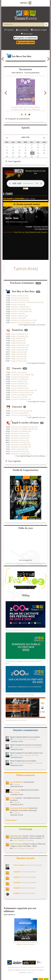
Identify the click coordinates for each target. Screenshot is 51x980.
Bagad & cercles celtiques (25, 422)
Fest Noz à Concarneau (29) (21, 309)
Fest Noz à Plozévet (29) (20, 298)
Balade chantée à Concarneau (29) (24, 390)
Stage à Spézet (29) (18, 341)
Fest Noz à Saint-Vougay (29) (21, 311)
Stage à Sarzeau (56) (19, 354)
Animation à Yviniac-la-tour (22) (22, 392)
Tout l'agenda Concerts (37, 402)
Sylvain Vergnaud (17, 844)
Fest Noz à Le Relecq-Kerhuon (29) (24, 320)
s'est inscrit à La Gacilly (28, 865)
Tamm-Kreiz (26, 269)
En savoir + (12, 820)
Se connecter (22, 30)
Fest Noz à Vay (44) (18, 313)
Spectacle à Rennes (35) (20, 434)
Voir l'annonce (16, 784)
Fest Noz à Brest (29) (18, 318)
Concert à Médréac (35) (20, 388)
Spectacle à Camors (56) (20, 438)
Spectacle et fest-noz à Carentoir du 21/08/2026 (27, 747)
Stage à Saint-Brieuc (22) (20, 345)
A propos (11, 967)
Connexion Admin (26, 42)
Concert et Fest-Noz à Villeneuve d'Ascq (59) (27, 302)
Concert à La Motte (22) (19, 379)
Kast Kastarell (15, 790)
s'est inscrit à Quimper (25, 872)
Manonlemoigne (16, 836)
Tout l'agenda (13, 161)
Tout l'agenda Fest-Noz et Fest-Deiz (32, 325)
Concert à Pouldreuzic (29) (21, 399)
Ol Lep (13, 798)
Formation (17, 330)
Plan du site (19, 967)
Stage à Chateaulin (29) (19, 334)
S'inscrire (9, 30)
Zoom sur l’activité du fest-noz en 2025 (20, 695)
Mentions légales (14, 970)
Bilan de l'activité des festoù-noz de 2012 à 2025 (23, 630)
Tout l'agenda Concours (37, 417)
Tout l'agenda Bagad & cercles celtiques (31, 456)
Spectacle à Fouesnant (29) (21, 431)
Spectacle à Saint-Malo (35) (21, 445)
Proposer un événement (18, 119)
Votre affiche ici (17, 73)
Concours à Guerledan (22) (21, 415)
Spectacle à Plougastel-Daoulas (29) (24, 427)
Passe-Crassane (16, 737)
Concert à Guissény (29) (20, 377)
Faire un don (27, 34)
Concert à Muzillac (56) (19, 384)
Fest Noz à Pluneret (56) (20, 300)
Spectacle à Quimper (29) (20, 436)
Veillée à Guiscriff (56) (19, 372)
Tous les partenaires (32, 73)
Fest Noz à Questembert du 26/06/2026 (24, 739)
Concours (17, 406)
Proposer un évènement (26, 38)
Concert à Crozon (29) (19, 397)
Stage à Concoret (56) (19, 352)
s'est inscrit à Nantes (24, 893)
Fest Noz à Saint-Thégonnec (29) (23, 323)
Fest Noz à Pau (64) (18, 305)
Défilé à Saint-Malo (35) (19, 449)
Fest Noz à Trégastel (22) (20, 307)
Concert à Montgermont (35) (21, 395)
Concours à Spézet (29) (20, 413)
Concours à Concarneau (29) (21, 411)
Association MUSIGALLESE (20, 808)
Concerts (17, 368)
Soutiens (37, 967)
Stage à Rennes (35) (18, 338)
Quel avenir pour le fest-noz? (16, 720)
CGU (42, 967)
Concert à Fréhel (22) (19, 386)
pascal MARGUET (16, 782)
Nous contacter (29, 967)
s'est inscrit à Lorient (24, 888)
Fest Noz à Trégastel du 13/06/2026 (23, 840)
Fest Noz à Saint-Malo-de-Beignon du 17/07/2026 (27, 763)
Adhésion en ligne (39, 30)
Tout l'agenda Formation (36, 363)
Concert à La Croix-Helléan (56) (22, 375)
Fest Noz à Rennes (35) (19, 296)
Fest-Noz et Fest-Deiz (18, 56)
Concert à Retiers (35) (19, 381)
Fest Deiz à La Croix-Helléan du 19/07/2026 (25, 755)
